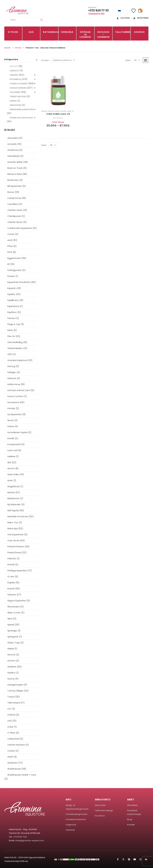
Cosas (11, 234)
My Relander (14, 504)
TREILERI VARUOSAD (18, 97)
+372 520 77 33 (98, 10)
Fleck (10, 330)
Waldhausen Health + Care (22, 775)
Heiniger (12, 372)
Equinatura (13, 306)
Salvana (12, 595)
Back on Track (15, 168)
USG (10, 721)
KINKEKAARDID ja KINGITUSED (22, 109)
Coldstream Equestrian (20, 228)
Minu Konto (100, 805)
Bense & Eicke (15, 174)
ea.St (10, 240)
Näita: (128, 60)
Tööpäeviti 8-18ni (96, 13)
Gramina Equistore (17, 360)
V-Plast (11, 733)
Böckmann (13, 180)
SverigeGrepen (15, 685)
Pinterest (129, 859)
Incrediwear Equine (17, 432)
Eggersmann (14, 258)
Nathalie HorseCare (18, 516)
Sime (10, 619)
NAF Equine (13, 510)
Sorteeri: (45, 60)
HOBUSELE (67, 32)
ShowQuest (13, 607)
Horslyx (11, 408)
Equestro (12, 288)
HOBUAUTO (14, 71)
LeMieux (11, 456)
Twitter (123, 859)
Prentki (11, 565)
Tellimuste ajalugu (104, 810)
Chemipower (14, 216)
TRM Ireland (14, 703)
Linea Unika (13, 474)
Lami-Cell (12, 450)
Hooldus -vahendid (103, 35)
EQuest (11, 276)
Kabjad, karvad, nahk (50, 111)
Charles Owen (15, 210)
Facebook (118, 859)
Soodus (139, 32)
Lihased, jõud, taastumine (71, 111)
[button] (145, 60)
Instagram (140, 859)
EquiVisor (12, 312)
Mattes (11, 492)
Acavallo (12, 144)
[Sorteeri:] (63, 60)
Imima (11, 426)
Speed (11, 625)
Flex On (11, 336)
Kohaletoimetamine (76, 819)
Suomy (11, 679)
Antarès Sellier (15, 162)
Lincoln (11, 468)
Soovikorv (100, 816)
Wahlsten (12, 763)
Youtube (135, 859)
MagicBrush (14, 486)
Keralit (11, 438)
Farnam (11, 318)
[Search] (42, 20)
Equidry (11, 294)
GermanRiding (15, 342)
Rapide (11, 583)
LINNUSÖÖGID (15, 105)
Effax (10, 246)
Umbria (11, 715)
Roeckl (11, 589)
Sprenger (12, 631)
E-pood (13, 32)
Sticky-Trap (14, 643)
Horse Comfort (15, 396)
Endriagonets (14, 270)
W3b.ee (24, 861)
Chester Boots (15, 222)
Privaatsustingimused (76, 814)
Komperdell (14, 444)
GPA (10, 354)
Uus (31, 32)
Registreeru (141, 18)
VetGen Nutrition (16, 745)
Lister (10, 480)
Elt (9, 264)
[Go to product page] (58, 91)
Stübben (12, 667)
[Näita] (137, 60)
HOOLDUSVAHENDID (18, 88)
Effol (10, 252)
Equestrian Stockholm (19, 282)
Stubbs (11, 673)
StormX (11, 655)
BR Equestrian (15, 186)
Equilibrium (13, 300)
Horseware (13, 402)
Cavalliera (13, 204)
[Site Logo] (17, 10)
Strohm (11, 661)
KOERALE (13, 101)
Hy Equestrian (15, 414)
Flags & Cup (14, 324)
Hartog (11, 366)
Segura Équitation (17, 601)
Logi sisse (123, 18)
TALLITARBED (123, 32)
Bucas (11, 192)
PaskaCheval (14, 553)
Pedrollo (12, 559)
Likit (9, 462)
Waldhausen (14, 769)
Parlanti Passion (16, 547)
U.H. (9, 709)
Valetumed (13, 739)
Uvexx (10, 727)
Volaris (11, 751)
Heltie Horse (14, 384)
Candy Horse (14, 198)
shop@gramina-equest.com (30, 841)
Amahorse (13, 150)
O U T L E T (14, 66)
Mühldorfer (13, 498)
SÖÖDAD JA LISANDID (85, 35)
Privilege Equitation (17, 571)
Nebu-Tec (13, 522)
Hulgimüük (71, 825)
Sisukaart (70, 830)
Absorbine (13, 138)
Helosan (12, 378)
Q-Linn (11, 577)
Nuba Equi (13, 529)
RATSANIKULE (51, 32)
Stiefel (11, 649)
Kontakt (131, 825)
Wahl (10, 757)
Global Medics (15, 348)
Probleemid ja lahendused (21, 118)
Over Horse (58, 122)
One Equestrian (15, 535)
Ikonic (10, 420)
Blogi (130, 819)
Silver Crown (14, 613)
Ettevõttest (132, 805)
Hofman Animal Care (19, 390)
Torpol (11, 697)
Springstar (13, 637)
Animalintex (13, 156)
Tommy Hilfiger (15, 691)
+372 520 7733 (20, 837)
